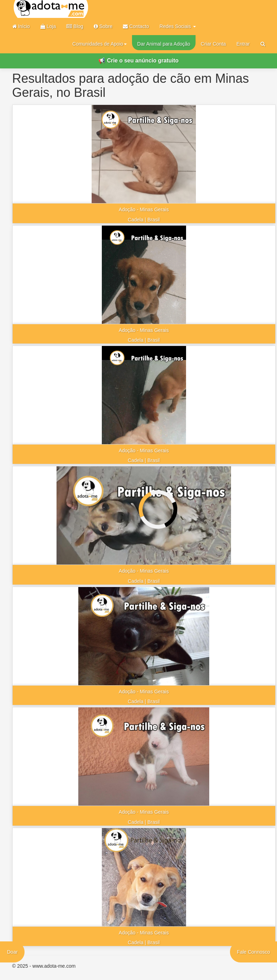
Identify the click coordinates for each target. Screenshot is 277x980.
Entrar (243, 44)
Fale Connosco (253, 952)
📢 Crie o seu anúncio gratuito (138, 61)
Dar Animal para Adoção (164, 44)
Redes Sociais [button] (177, 26)
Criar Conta (213, 44)
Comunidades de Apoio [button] (100, 44)
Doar (12, 952)
